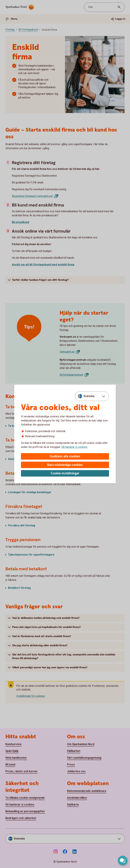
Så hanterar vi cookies (74, 447)
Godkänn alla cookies (65, 456)
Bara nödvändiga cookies (65, 465)
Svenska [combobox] (89, 396)
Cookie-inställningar (65, 473)
